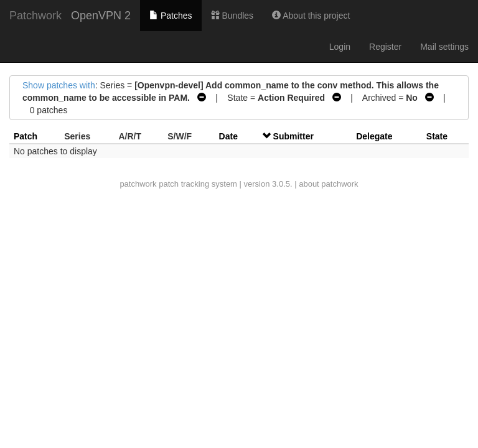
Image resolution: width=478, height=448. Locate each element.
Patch (26, 136)
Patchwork (35, 16)
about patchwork (328, 184)
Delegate (374, 136)
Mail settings (444, 47)
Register (385, 47)
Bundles (232, 16)
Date (228, 136)
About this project (311, 16)
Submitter (293, 136)
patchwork (138, 184)
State (437, 136)
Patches (171, 16)
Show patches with (59, 85)
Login (340, 47)
